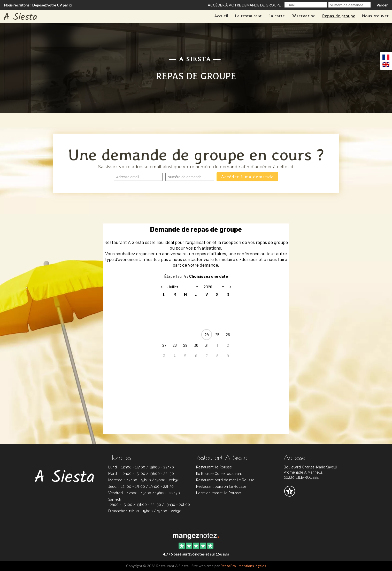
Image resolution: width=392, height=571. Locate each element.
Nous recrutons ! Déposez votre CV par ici (38, 5)
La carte (277, 16)
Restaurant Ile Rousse (214, 467)
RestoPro (228, 566)
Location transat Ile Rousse (218, 493)
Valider (382, 5)
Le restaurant (248, 16)
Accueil (221, 16)
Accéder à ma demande (247, 177)
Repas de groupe (339, 16)
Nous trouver (375, 16)
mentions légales (252, 566)
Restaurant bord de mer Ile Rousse (225, 480)
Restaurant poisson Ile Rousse (221, 487)
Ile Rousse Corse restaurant (219, 474)
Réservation (303, 16)
